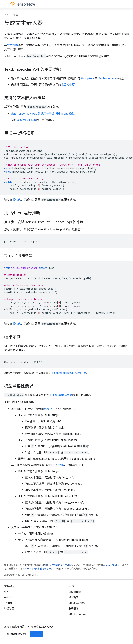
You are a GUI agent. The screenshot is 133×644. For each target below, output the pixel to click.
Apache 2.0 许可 (111, 565)
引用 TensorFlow (78, 614)
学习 (6, 15)
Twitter (8, 603)
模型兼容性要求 (26, 120)
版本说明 (73, 597)
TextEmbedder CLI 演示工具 (69, 373)
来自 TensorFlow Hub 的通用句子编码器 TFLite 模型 (43, 114)
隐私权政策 (18, 627)
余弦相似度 (68, 85)
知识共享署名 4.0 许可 (58, 565)
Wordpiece (88, 78)
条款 (7, 627)
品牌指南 (73, 608)
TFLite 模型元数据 (61, 395)
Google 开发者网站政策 (39, 569)
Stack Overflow (77, 603)
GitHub (8, 597)
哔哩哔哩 (9, 608)
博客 (7, 592)
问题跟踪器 (75, 592)
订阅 (37, 634)
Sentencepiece (107, 78)
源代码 (17, 200)
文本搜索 (12, 45)
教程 (15, 15)
